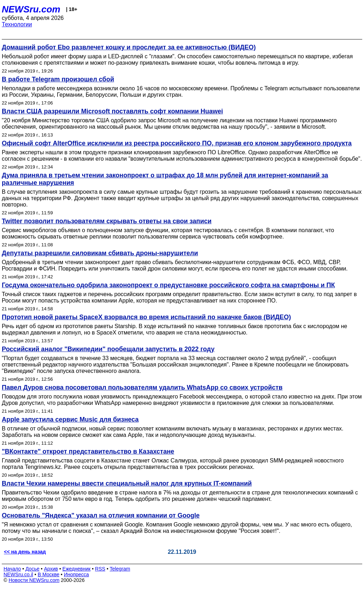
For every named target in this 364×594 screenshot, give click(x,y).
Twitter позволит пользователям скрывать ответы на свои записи (107, 221)
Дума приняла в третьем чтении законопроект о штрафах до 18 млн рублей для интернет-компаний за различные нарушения (165, 179)
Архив (51, 569)
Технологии (17, 24)
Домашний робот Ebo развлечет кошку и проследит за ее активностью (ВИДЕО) (129, 47)
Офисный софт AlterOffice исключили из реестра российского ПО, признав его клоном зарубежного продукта (177, 143)
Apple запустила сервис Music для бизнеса (70, 419)
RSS (100, 569)
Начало (12, 569)
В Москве (49, 574)
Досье (32, 569)
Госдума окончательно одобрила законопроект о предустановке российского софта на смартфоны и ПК (168, 285)
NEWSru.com (31, 9)
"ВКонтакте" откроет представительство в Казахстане (88, 451)
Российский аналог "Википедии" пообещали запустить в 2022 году (108, 349)
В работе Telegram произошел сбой (58, 79)
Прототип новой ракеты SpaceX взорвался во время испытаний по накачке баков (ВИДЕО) (146, 317)
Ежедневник (77, 569)
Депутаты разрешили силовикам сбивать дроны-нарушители (100, 253)
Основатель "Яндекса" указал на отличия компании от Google (101, 515)
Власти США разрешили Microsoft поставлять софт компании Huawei (112, 111)
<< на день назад (25, 552)
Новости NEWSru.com (34, 580)
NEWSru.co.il (18, 574)
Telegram (120, 569)
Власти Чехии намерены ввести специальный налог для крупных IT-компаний (127, 483)
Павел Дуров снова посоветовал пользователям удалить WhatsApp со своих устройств (142, 387)
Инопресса (77, 574)
